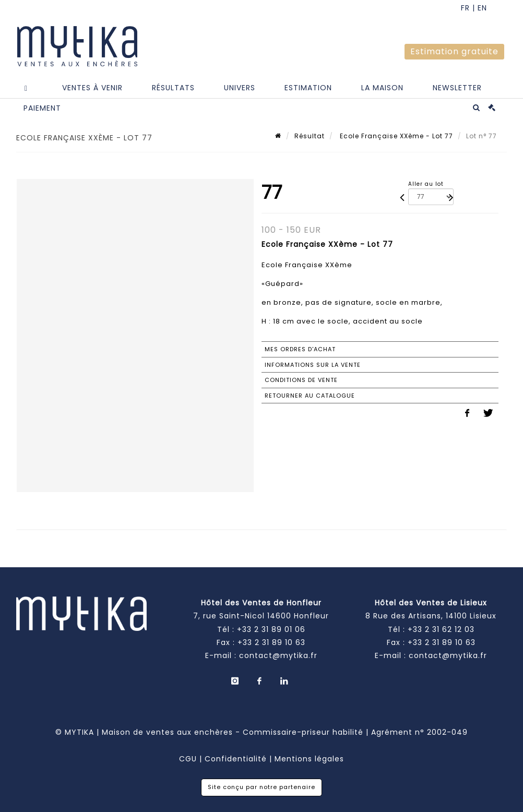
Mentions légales (309, 759)
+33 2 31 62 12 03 (441, 629)
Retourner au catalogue (310, 396)
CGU (188, 759)
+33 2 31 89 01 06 (271, 629)
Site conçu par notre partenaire (261, 787)
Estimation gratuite (454, 51)
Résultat (310, 136)
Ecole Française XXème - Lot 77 (395, 136)
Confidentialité (236, 759)
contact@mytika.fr (278, 655)
